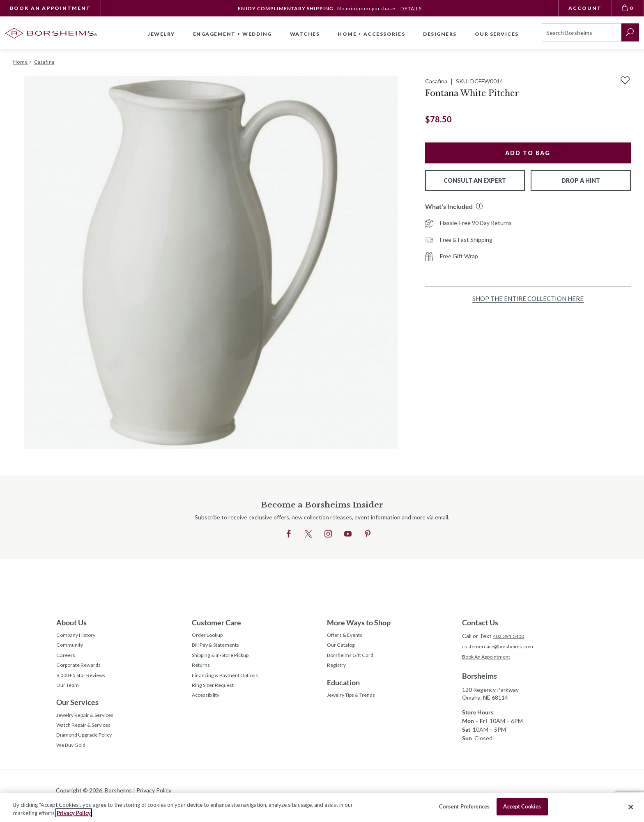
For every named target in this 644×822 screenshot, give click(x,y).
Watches (305, 34)
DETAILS (411, 8)
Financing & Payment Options (230, 682)
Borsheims (480, 677)
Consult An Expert (475, 180)
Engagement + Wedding (232, 34)
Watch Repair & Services (88, 737)
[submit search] (630, 32)
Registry (338, 671)
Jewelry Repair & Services (89, 725)
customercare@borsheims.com (502, 647)
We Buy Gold (73, 760)
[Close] (631, 807)
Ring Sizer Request (216, 694)
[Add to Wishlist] (625, 80)
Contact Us (480, 622)
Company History (78, 636)
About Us (71, 622)
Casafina (436, 81)
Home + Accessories (371, 34)
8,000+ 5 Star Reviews (85, 682)
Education (343, 689)
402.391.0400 (511, 636)
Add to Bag (528, 153)
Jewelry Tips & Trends (356, 702)
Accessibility (208, 705)
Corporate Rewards (82, 671)
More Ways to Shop (359, 622)
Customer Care (216, 622)
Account (585, 8)
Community (71, 648)
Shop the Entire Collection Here (528, 298)
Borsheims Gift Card (353, 659)
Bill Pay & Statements (220, 647)
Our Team (69, 694)
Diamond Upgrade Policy (87, 748)
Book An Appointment (50, 8)
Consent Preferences (464, 806)
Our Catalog (343, 648)
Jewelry (161, 34)
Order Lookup (210, 636)
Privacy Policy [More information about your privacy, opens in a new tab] (74, 813)
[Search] (582, 32)
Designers (440, 34)
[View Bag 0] (628, 8)
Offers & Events (348, 636)
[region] (322, 807)
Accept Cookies (522, 806)
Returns (202, 671)
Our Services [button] (497, 34)
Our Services (77, 712)
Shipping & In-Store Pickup (226, 659)
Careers (67, 659)
